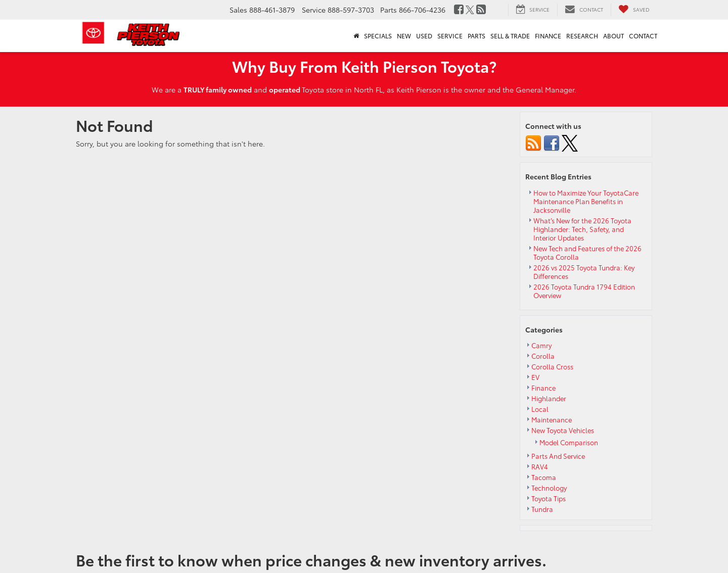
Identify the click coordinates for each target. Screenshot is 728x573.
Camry (541, 345)
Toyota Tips (549, 498)
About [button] (613, 36)
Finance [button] (548, 36)
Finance (543, 388)
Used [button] (424, 36)
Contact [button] (643, 36)
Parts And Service (558, 456)
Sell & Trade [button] (510, 36)
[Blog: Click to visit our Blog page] (481, 10)
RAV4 (540, 466)
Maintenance (552, 419)
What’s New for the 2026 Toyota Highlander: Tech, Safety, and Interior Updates (582, 229)
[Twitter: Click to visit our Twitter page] (470, 10)
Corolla (543, 356)
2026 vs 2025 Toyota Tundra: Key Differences (584, 272)
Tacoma (544, 477)
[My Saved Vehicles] (634, 10)
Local (540, 409)
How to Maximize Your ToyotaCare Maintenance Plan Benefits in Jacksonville (586, 201)
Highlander (549, 398)
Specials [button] (378, 36)
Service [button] (450, 36)
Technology (549, 488)
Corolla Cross (552, 366)
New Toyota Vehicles (563, 430)
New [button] (404, 36)
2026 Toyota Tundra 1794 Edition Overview (584, 291)
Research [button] (582, 36)
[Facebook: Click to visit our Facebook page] (459, 10)
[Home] (356, 36)
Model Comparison (569, 442)
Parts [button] (476, 36)
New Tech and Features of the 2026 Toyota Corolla (587, 252)
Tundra (542, 509)
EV (535, 377)
